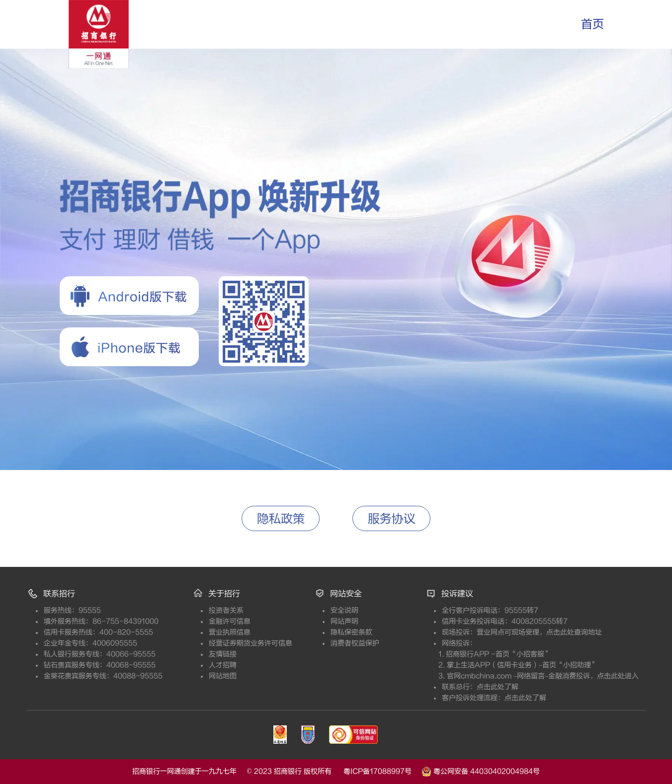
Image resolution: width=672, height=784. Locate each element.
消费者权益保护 (383, 643)
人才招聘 (251, 665)
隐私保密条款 (379, 632)
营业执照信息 (257, 632)
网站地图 (251, 676)
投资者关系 (254, 610)
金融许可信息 (257, 621)
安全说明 (372, 610)
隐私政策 (281, 519)
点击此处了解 (498, 687)
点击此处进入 (618, 676)
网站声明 (372, 621)
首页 (592, 24)
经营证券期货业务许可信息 (264, 643)
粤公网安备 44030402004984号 (481, 771)
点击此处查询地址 (574, 632)
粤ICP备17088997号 (382, 771)
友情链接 (251, 654)
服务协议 (392, 519)
